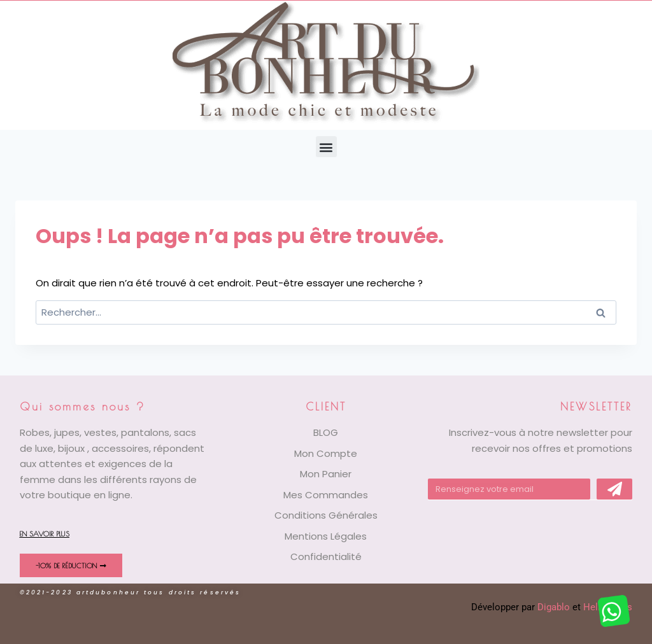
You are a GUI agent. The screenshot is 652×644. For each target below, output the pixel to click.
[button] (326, 147)
